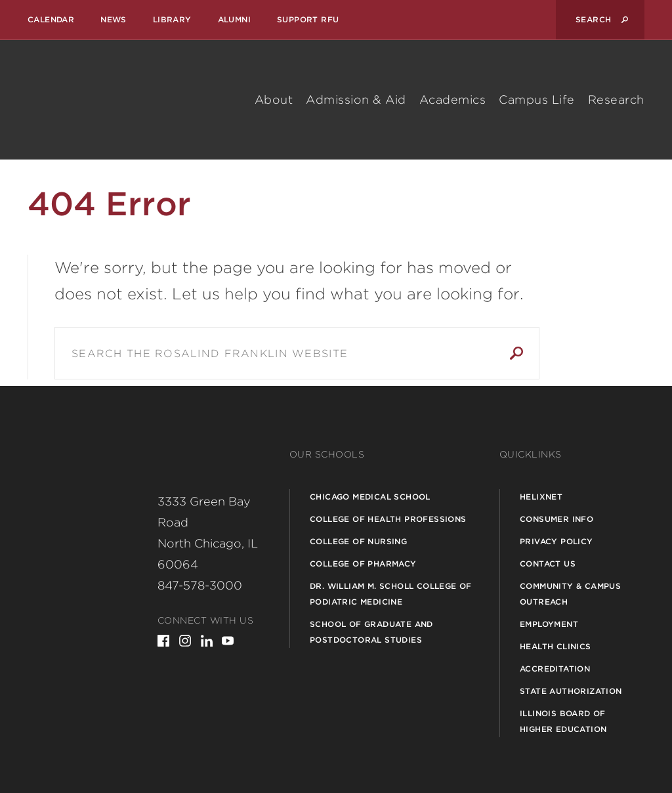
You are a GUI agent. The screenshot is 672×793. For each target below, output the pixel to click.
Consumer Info (556, 519)
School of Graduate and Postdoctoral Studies (371, 632)
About (274, 99)
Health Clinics (556, 646)
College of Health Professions (388, 519)
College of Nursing (358, 541)
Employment (549, 624)
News (114, 19)
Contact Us (548, 564)
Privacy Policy (556, 541)
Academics (453, 99)
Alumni (234, 19)
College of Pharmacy (363, 564)
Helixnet (541, 497)
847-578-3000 (200, 585)
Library (172, 19)
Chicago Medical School (370, 497)
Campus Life (537, 99)
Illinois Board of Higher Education (563, 721)
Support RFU (308, 19)
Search (516, 353)
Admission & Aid (356, 99)
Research (616, 99)
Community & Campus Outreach (570, 594)
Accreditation (555, 669)
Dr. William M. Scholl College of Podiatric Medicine (391, 594)
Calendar (51, 19)
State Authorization (571, 691)
